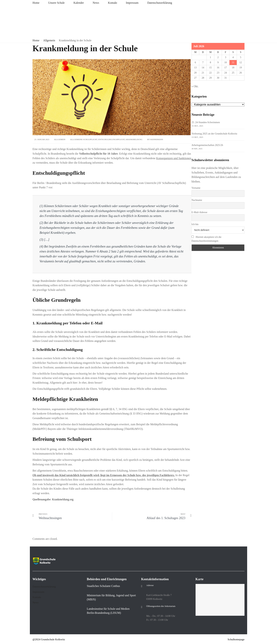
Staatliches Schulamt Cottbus (104, 586)
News (96, 3)
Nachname (197, 200)
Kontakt (113, 3)
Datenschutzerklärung (160, 3)
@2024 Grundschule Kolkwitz (49, 639)
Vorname (196, 188)
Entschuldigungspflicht (112, 139)
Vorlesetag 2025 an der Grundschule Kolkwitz (214, 134)
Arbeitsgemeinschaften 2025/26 (207, 145)
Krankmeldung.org (63, 499)
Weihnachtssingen (50, 518)
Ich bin (195, 224)
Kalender (79, 3)
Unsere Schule (56, 3)
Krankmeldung (134, 139)
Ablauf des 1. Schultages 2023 (166, 518)
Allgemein (60, 139)
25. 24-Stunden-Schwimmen (206, 122)
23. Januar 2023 (42, 139)
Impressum (132, 3)
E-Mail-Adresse (199, 212)
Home (36, 3)
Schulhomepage (236, 639)
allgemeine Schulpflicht (84, 139)
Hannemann (157, 139)
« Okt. (195, 86)
